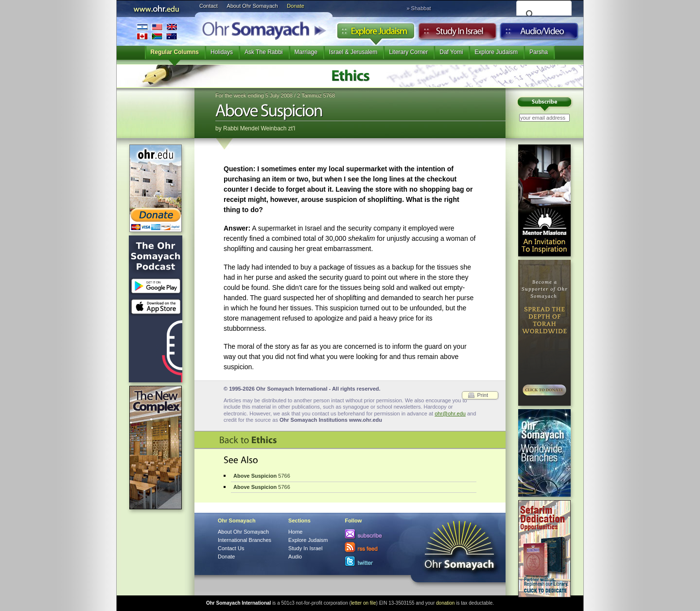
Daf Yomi (451, 52)
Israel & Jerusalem (353, 52)
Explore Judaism (376, 34)
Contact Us (231, 548)
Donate (295, 6)
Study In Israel (305, 548)
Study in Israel (457, 34)
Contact (209, 6)
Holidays (222, 52)
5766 (262, 476)
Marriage (306, 52)
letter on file (364, 603)
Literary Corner (408, 52)
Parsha (539, 52)
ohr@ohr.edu (450, 413)
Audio (539, 34)
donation (445, 603)
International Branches (157, 31)
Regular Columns (175, 52)
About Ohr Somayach (253, 6)
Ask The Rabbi (264, 52)
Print (482, 395)
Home (295, 532)
